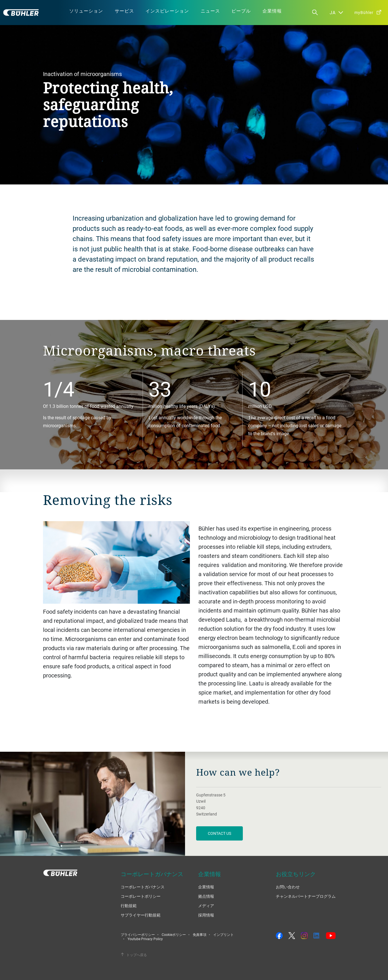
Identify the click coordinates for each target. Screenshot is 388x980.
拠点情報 (206, 896)
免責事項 (200, 934)
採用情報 (206, 915)
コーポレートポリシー (141, 896)
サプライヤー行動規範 (141, 915)
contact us (219, 833)
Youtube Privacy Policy (145, 939)
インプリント (223, 934)
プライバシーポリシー (138, 934)
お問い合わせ (288, 887)
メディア (206, 906)
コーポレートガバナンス (143, 887)
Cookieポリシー (174, 934)
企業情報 (206, 887)
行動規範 (129, 906)
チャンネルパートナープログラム (306, 896)
